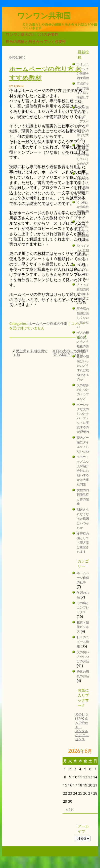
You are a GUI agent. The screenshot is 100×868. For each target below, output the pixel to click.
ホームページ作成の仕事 (48, 323)
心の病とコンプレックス (83, 607)
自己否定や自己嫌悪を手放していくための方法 (83, 156)
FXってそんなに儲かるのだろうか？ (83, 252)
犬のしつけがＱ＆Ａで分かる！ (82, 721)
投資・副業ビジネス (83, 627)
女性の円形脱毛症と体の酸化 (83, 497)
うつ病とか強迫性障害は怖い (83, 209)
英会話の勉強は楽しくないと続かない (83, 318)
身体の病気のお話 (83, 674)
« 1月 (70, 809)
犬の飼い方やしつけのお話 (83, 656)
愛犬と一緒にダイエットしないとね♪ (84, 444)
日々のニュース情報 (83, 642)
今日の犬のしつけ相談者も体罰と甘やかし (70, 353)
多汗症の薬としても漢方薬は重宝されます (83, 542)
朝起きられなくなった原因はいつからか (83, 518)
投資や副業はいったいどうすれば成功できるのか (83, 368)
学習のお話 (83, 595)
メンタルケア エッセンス (82, 735)
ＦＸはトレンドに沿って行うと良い (83, 272)
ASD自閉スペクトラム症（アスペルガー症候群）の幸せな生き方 (83, 123)
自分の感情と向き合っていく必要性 (36, 42)
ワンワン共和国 (44, 16)
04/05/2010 (17, 57)
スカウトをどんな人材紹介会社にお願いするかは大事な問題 (83, 470)
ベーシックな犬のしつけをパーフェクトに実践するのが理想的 (83, 418)
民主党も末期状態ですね (30, 353)
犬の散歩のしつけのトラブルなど (83, 392)
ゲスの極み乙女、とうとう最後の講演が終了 (83, 341)
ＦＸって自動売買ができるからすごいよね (83, 294)
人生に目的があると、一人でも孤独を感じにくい (83, 185)
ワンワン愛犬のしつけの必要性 (32, 34)
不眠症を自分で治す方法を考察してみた (83, 93)
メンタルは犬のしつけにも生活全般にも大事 (83, 231)
